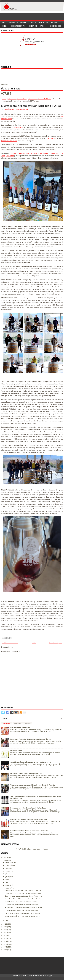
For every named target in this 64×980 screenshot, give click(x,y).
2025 (5, 857)
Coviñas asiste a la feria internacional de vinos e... (22, 910)
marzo (8, 885)
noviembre (9, 862)
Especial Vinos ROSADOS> (39, 26)
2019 (5, 936)
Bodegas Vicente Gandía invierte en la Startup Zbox (28, 808)
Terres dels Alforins (45, 99)
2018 (5, 938)
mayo (8, 880)
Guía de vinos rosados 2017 (20, 728)
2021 (5, 930)
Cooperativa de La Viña (9, 141)
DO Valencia (12, 99)
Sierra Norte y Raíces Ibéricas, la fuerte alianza (21, 902)
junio (7, 877)
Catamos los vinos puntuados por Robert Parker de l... (24, 896)
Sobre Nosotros (55, 26)
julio (7, 874)
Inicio (4, 22)
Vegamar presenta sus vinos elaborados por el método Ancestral (33, 785)
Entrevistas (55, 22)
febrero (8, 888)
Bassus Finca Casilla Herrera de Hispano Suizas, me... (23, 890)
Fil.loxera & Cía (54, 153)
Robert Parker (32, 99)
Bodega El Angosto (18, 153)
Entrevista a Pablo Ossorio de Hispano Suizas (26, 774)
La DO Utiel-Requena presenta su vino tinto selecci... (23, 913)
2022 (5, 927)
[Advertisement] (32, 14)
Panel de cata (43, 22)
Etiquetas (18, 723)
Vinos (34, 22)
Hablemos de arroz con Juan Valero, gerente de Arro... (24, 893)
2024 (5, 860)
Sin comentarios (22, 109)
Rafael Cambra (43, 153)
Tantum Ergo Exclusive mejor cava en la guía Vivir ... (22, 916)
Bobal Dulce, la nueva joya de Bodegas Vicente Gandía (24, 907)
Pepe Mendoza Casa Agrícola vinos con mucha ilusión (29, 831)
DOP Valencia (18, 127)
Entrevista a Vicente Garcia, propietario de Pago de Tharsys (31, 739)
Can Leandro (51, 138)
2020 (5, 933)
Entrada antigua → (56, 643)
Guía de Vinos (22, 99)
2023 (5, 924)
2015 (5, 947)
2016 (5, 944)
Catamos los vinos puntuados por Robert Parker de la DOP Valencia (31, 106)
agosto (8, 871)
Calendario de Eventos (18, 26)
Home (4, 99)
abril (7, 882)
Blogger (45, 849)
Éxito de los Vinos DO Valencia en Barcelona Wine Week (24, 899)
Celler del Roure (31, 153)
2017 (5, 941)
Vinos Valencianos (31, 976)
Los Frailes (10, 156)
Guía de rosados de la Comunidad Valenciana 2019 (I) (29, 819)
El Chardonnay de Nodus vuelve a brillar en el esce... (23, 905)
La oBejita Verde (16, 751)
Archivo (28, 723)
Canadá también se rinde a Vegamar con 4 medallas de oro (31, 762)
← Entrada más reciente (10, 643)
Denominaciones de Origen (19, 22)
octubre (8, 865)
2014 (5, 950)
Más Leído (7, 723)
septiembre (10, 868)
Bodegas (5, 26)
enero (8, 920)
